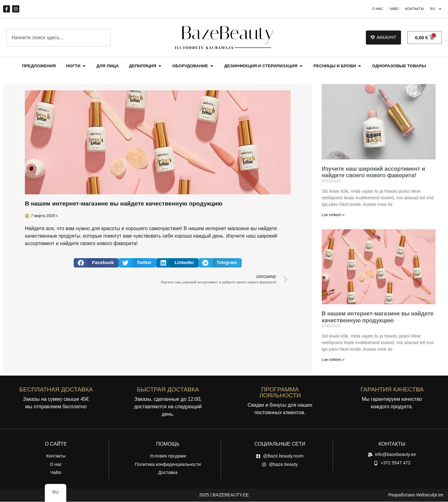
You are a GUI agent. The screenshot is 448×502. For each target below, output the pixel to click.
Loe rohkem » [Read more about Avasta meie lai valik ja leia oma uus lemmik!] (333, 215)
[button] (96, 263)
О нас (371, 9)
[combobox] (58, 38)
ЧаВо (390, 9)
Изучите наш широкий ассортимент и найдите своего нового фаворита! (373, 173)
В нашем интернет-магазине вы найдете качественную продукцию (378, 318)
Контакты (412, 9)
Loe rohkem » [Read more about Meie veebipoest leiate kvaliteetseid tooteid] (333, 360)
